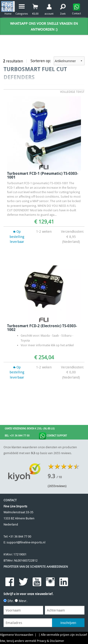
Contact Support (53, 436)
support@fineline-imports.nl (26, 542)
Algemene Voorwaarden (17, 635)
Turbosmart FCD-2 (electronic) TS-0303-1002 (42, 328)
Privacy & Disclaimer (50, 641)
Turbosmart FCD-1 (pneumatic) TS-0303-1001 (43, 175)
